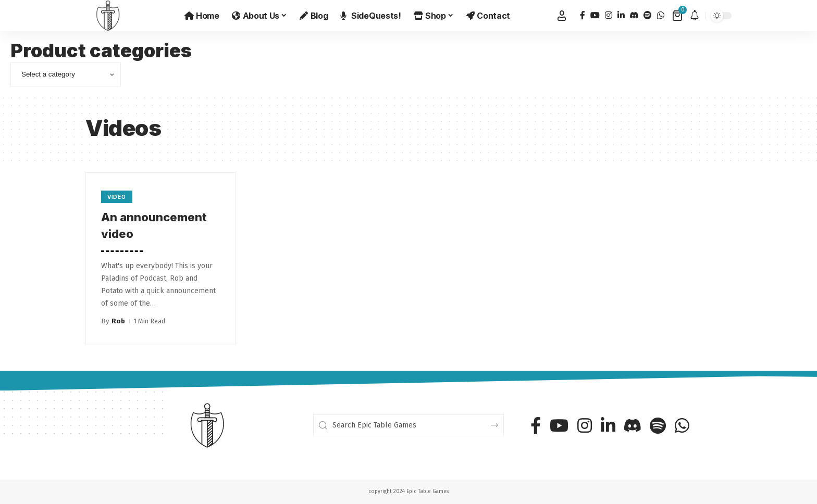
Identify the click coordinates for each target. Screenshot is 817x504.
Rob (118, 321)
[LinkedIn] (621, 15)
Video (117, 197)
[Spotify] (648, 15)
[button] (562, 16)
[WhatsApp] (661, 15)
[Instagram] (609, 15)
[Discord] (634, 15)
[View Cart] (678, 16)
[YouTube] (595, 15)
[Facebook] (583, 15)
